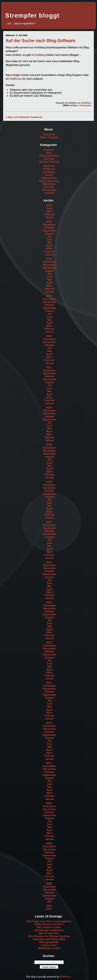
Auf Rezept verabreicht (49, 930)
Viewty (49, 175)
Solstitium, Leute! (49, 948)
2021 (49, 367)
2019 (49, 445)
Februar (50, 214)
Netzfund (49, 166)
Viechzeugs (49, 190)
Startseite (49, 134)
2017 (49, 522)
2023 (49, 296)
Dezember (49, 225)
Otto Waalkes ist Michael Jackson (49, 936)
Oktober (49, 228)
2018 (49, 482)
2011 (49, 763)
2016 (49, 562)
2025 (49, 222)
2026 (49, 205)
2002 (49, 906)
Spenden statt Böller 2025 (49, 939)
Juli (50, 237)
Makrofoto (49, 184)
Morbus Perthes (49, 162)
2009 (49, 843)
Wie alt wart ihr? (49, 933)
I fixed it (49, 193)
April (49, 208)
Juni (49, 240)
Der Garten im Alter (49, 927)
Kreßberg (40, 55)
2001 (49, 909)
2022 (49, 336)
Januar (49, 217)
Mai (49, 243)
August (49, 234)
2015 (49, 602)
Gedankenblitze (49, 156)
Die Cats (49, 187)
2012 (49, 723)
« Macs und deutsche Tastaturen (24, 117)
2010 (49, 803)
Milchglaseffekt (49, 942)
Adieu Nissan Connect (49, 924)
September (49, 231)
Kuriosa (49, 150)
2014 (49, 643)
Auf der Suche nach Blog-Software (41, 41)
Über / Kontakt (49, 137)
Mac (49, 153)
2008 (49, 884)
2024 (49, 259)
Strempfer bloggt (32, 16)
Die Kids (49, 159)
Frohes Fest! (49, 945)
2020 (49, 408)
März (49, 211)
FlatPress (16, 79)
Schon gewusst (49, 181)
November (49, 265)
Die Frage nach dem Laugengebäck (49, 921)
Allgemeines (49, 178)
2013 (49, 683)
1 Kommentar (85, 105)
